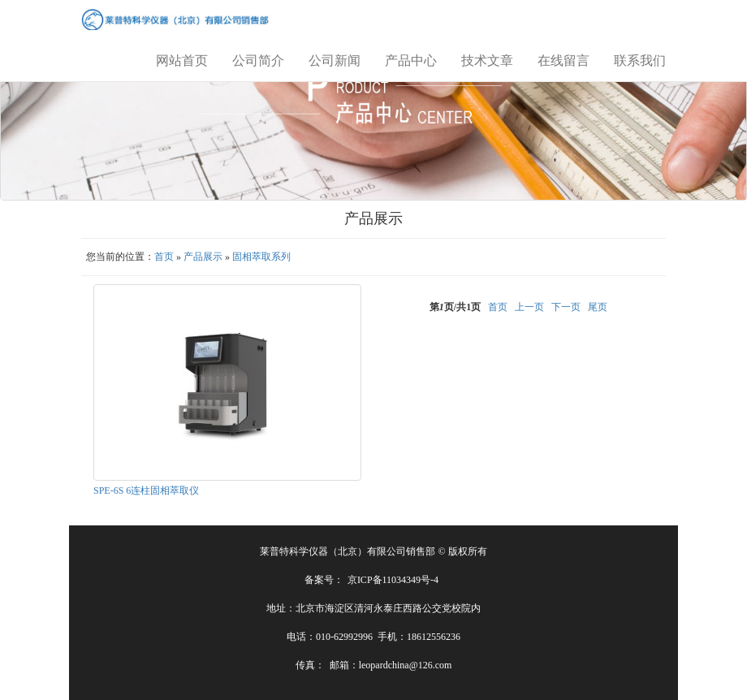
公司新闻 (335, 60)
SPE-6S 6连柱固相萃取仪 (146, 490)
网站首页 (182, 60)
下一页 (566, 307)
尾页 (598, 307)
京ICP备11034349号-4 (393, 580)
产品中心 (411, 60)
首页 (164, 257)
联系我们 (640, 60)
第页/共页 (455, 307)
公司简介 (258, 60)
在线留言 (563, 60)
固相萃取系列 (261, 257)
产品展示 (203, 257)
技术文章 (487, 60)
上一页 (529, 307)
